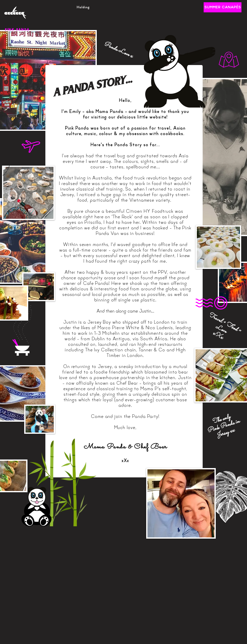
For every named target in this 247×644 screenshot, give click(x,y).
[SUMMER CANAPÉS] (223, 7)
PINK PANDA (17, 30)
